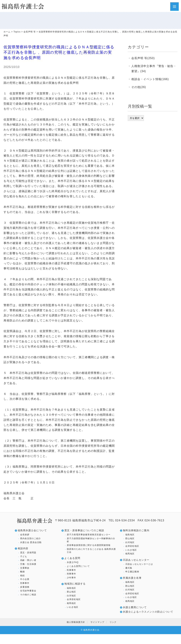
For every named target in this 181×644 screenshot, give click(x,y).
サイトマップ (97, 622)
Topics (17, 32)
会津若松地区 (74, 599)
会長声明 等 (30, 32)
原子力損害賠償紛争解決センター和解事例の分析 (91, 540)
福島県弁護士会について (32, 530)
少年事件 (71, 578)
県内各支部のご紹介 (30, 538)
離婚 (22, 572)
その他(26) (139, 87)
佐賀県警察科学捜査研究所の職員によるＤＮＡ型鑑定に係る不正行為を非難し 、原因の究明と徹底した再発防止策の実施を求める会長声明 (59, 52)
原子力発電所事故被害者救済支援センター (89, 535)
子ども (24, 556)
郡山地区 (71, 592)
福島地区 (71, 588)
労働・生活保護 (28, 564)
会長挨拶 (25, 535)
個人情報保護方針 (76, 622)
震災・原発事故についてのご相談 (84, 530)
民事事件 (71, 570)
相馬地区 (71, 603)
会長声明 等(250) (143, 58)
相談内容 (23, 548)
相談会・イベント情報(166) (150, 79)
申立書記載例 (132, 572)
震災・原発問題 (28, 553)
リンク (113, 622)
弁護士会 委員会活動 (31, 542)
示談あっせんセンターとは (139, 564)
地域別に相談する (75, 584)
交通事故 (25, 568)
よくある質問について (78, 566)
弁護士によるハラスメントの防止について (148, 612)
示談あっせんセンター (136, 560)
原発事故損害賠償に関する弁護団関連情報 (89, 545)
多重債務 (25, 587)
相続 (22, 576)
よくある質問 (72, 558)
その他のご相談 (28, 595)
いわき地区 (73, 607)
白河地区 (71, 596)
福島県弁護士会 (91, 630)
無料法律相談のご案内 (136, 530)
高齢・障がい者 (28, 560)
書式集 (129, 568)
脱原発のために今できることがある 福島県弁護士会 (91, 551)
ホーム (7, 32)
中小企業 (25, 579)
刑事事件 (25, 583)
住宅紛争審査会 (28, 591)
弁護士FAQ (73, 562)
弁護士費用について (135, 607)
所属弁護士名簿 (132, 578)
